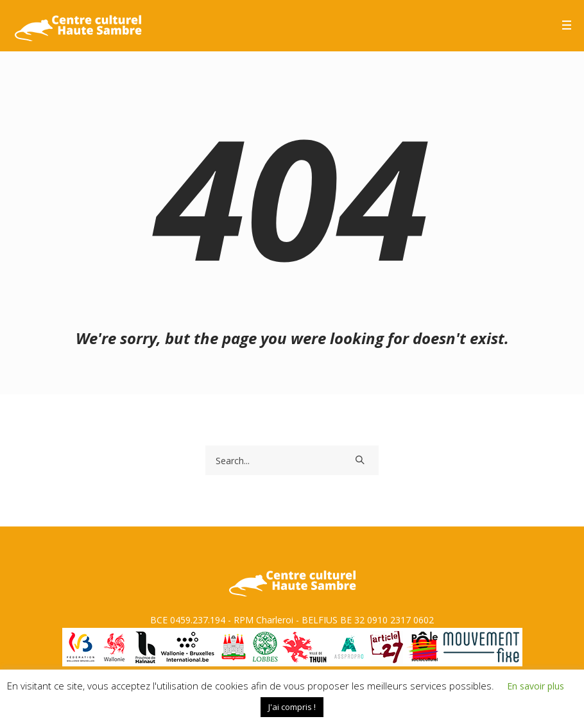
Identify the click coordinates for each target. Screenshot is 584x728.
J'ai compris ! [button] (292, 707)
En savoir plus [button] (536, 686)
